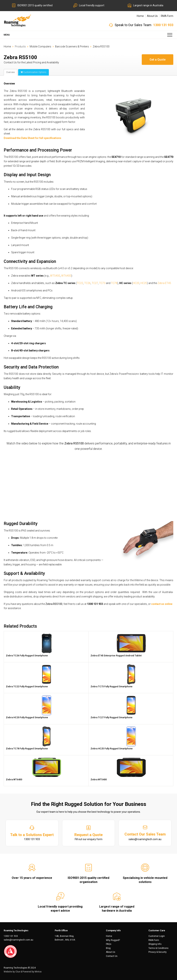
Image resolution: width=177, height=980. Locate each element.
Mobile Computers (40, 46)
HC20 (136, 283)
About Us (152, 16)
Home (140, 16)
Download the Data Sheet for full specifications (32, 138)
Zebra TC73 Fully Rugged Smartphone (112, 686)
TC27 (95, 283)
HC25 (144, 283)
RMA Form (167, 16)
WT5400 (55, 276)
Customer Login (157, 936)
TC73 (102, 283)
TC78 (114, 283)
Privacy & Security (158, 952)
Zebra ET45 (164, 283)
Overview (10, 72)
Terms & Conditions (158, 948)
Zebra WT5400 (99, 779)
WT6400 (66, 276)
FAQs (109, 944)
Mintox (38, 972)
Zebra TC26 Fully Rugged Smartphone (27, 656)
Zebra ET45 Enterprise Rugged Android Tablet (116, 656)
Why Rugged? (113, 940)
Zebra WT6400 (14, 779)
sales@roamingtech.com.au (18, 940)
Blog (108, 948)
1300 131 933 (163, 25)
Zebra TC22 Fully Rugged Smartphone (27, 686)
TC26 (87, 283)
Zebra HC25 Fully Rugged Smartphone (112, 749)
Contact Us (112, 956)
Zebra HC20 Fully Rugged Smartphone (27, 717)
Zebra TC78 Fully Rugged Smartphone (27, 749)
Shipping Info (155, 944)
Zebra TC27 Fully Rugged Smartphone (112, 717)
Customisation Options (33, 72)
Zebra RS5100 (101, 46)
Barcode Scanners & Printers (72, 46)
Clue (18, 972)
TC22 (80, 283)
